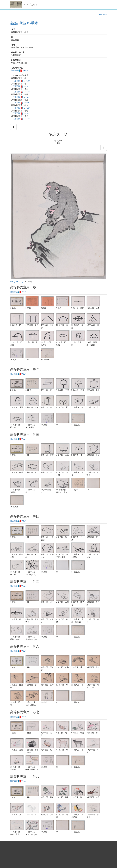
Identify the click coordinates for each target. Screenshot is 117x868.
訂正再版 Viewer (20, 70)
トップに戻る (30, 5)
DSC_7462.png (17, 281)
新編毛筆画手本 (24, 23)
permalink (103, 14)
